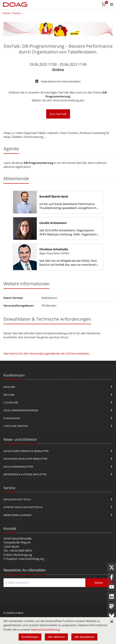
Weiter (99, 583)
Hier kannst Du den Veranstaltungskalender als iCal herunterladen (46, 353)
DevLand (9, 395)
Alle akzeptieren (84, 637)
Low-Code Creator (16, 426)
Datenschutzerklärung (45, 629)
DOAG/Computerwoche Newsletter (26, 451)
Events (17, 13)
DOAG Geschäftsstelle (18, 538)
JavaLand (9, 387)
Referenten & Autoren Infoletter (25, 474)
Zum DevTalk (58, 114)
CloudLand (11, 402)
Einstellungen (30, 637)
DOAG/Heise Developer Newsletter (25, 459)
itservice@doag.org (31, 559)
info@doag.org (22, 555)
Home (7, 13)
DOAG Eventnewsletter (18, 467)
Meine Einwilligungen (17, 515)
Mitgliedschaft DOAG (17, 499)
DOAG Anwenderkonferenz (21, 410)
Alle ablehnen (56, 637)
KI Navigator (12, 418)
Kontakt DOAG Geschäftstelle (23, 507)
